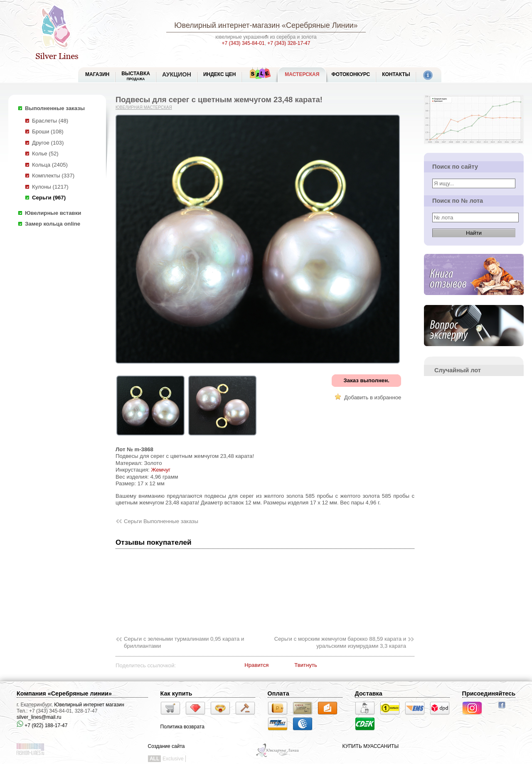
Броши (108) (48, 132)
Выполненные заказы (55, 108)
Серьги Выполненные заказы (161, 521)
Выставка (136, 76)
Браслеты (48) (50, 121)
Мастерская (302, 74)
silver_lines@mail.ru (39, 717)
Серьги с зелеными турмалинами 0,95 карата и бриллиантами (184, 642)
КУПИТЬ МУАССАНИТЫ (371, 746)
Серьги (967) (49, 198)
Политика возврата (182, 727)
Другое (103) (48, 143)
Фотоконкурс (351, 74)
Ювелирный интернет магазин (89, 705)
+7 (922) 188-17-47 (42, 725)
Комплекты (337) (53, 176)
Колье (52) (45, 154)
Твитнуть (306, 665)
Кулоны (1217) (50, 187)
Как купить (176, 693)
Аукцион (177, 74)
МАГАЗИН (97, 74)
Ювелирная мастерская (144, 107)
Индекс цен (219, 74)
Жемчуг (161, 470)
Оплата (278, 693)
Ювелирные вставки (53, 213)
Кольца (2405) (50, 165)
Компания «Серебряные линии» (64, 693)
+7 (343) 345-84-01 (243, 43)
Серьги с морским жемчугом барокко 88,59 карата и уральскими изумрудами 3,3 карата (340, 642)
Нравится (256, 665)
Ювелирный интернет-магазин (227, 25)
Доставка (369, 693)
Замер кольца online (53, 224)
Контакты (396, 74)
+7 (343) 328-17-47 (289, 43)
